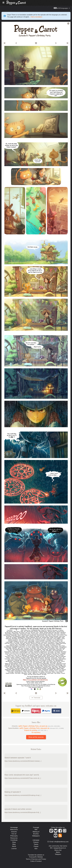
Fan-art (14, 834)
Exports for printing (36, 730)
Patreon (36, 842)
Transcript (37, 698)
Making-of (36, 832)
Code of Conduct (36, 861)
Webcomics (14, 830)
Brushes (36, 834)
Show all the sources (36, 737)
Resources (14, 838)
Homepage (14, 827)
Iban (36, 849)
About (14, 846)
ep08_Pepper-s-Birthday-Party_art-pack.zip (39, 726)
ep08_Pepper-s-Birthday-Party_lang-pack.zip (42, 728)
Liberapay (36, 840)
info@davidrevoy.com (61, 842)
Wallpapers (36, 836)
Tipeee (36, 844)
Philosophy (14, 836)
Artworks (14, 832)
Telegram (58, 854)
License (14, 849)
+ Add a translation (36, 17)
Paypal (36, 846)
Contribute (14, 840)
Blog (14, 844)
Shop (14, 842)
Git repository (36, 732)
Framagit (36, 827)
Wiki (36, 830)
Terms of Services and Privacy (36, 859)
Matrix (58, 852)
